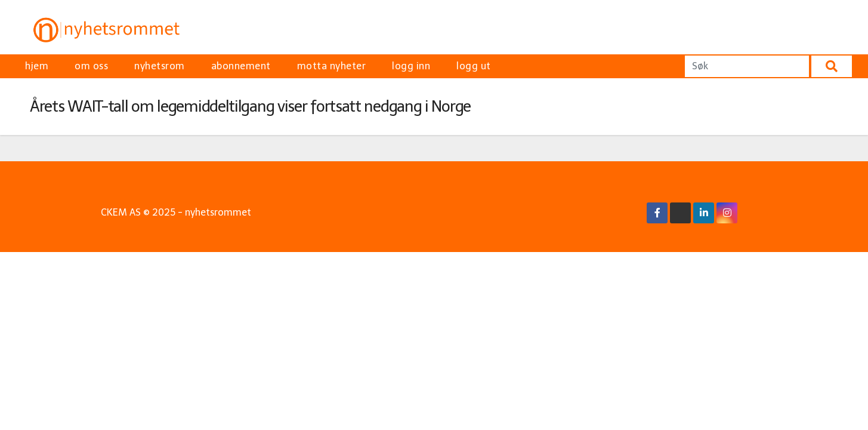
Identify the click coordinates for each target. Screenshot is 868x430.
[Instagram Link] (727, 213)
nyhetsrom (160, 66)
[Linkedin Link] (704, 213)
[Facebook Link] (657, 213)
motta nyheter (332, 66)
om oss (91, 66)
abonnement (241, 66)
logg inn (411, 66)
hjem (37, 66)
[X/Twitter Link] (681, 213)
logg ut (474, 66)
